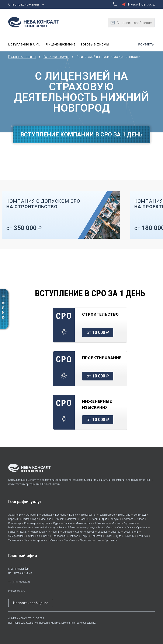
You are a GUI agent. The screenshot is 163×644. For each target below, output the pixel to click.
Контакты (146, 44)
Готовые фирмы (95, 44)
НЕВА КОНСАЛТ (21, 618)
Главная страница (22, 57)
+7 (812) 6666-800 (19, 582)
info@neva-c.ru (17, 591)
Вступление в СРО (24, 44)
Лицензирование (61, 44)
